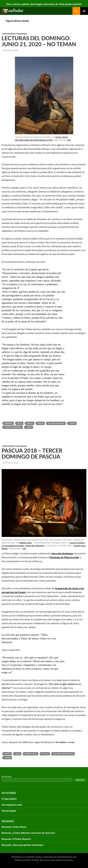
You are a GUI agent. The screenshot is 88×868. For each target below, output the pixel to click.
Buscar (80, 780)
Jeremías (9, 423)
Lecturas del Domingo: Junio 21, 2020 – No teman (39, 41)
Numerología (9, 811)
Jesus (20, 423)
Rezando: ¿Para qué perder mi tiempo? (23, 845)
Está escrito (9, 34)
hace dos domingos (62, 553)
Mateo (30, 423)
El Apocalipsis (9, 799)
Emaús (7, 754)
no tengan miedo (56, 423)
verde (29, 427)
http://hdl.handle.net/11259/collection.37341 (34, 140)
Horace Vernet (62, 137)
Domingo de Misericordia (64, 557)
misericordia (31, 754)
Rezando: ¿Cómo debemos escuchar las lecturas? (28, 833)
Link (69, 140)
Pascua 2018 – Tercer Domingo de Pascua (32, 453)
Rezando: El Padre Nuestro (16, 839)
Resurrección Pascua (63, 754)
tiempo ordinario (13, 427)
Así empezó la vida (12, 805)
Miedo (41, 423)
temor (72, 423)
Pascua (45, 754)
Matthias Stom (26, 543)
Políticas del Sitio (22, 860)
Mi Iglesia (22, 34)
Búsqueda (7, 776)
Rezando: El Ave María (14, 827)
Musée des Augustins (35, 546)
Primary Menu (84, 11)
